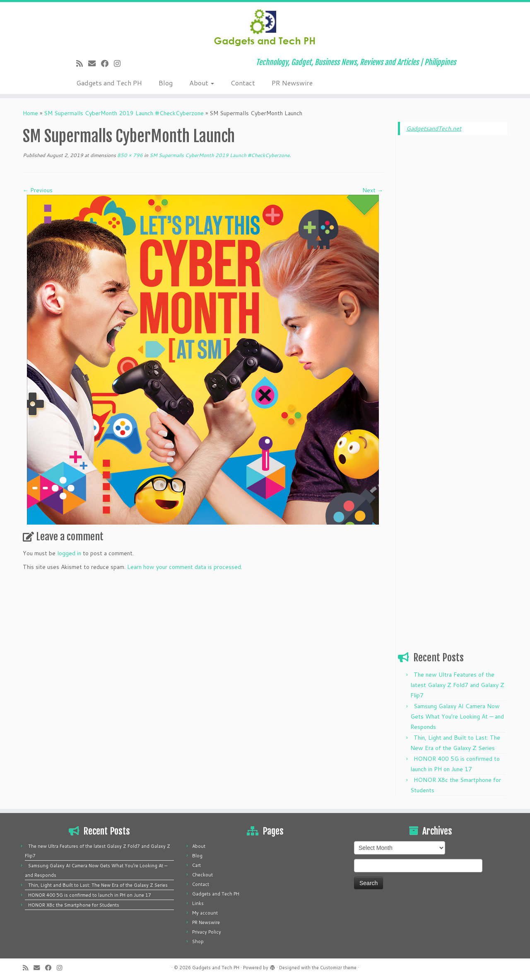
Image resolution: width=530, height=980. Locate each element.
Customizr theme (338, 968)
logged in (69, 553)
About (202, 83)
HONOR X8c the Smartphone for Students (74, 905)
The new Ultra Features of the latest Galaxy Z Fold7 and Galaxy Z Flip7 (457, 685)
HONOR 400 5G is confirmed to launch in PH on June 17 (90, 895)
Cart (196, 865)
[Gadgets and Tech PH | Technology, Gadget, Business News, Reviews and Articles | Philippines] (265, 27)
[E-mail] (95, 63)
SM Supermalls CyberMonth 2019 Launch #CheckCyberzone (124, 113)
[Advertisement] (453, 268)
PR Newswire (292, 83)
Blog (166, 83)
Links (198, 903)
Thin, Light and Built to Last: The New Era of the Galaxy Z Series (98, 885)
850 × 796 (129, 155)
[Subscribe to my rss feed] (82, 63)
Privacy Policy (207, 932)
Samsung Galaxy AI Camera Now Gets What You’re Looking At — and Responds (457, 716)
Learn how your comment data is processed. (185, 567)
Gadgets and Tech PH (109, 83)
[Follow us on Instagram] (120, 63)
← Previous (38, 190)
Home (30, 113)
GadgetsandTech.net (434, 128)
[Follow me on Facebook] (107, 63)
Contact (243, 83)
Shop (198, 941)
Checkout (202, 875)
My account (205, 913)
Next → (373, 190)
